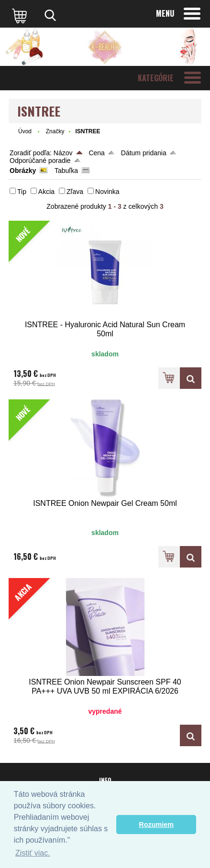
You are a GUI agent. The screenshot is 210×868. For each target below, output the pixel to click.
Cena (96, 153)
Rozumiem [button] (156, 825)
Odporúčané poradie (40, 161)
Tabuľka (66, 171)
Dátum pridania (144, 153)
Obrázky (23, 171)
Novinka (107, 192)
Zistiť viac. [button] (33, 853)
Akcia (46, 192)
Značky (55, 131)
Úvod (25, 131)
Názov (63, 153)
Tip (22, 192)
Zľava (75, 192)
